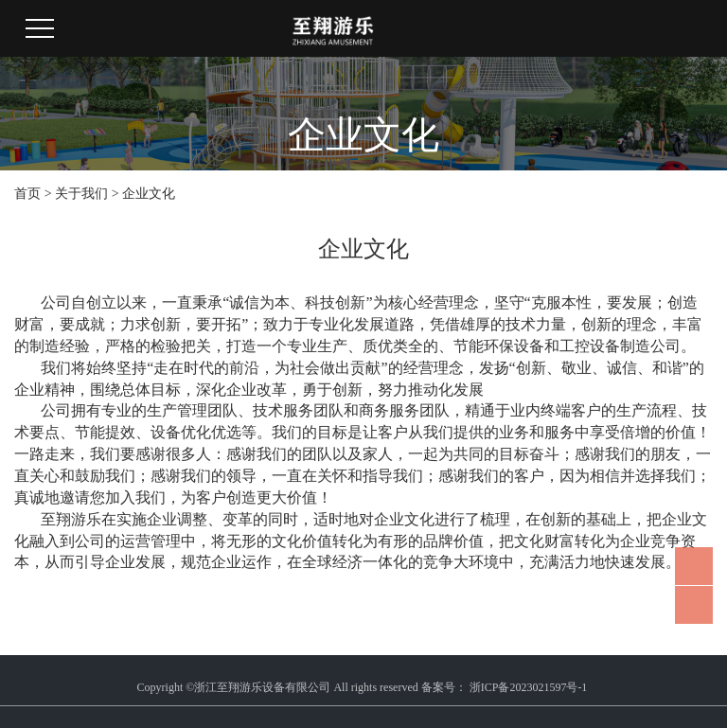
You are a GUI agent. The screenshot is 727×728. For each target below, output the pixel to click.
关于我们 (81, 194)
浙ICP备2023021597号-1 (529, 687)
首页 (27, 194)
